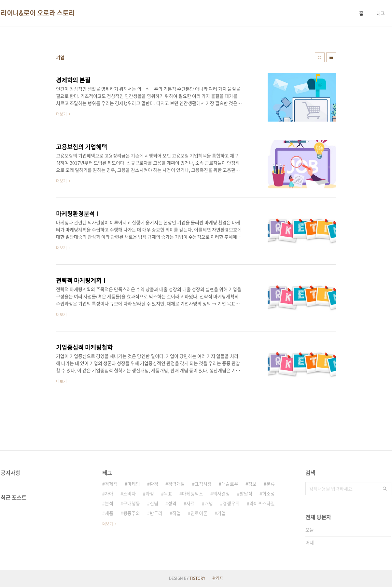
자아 (109, 493)
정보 (252, 484)
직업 (176, 513)
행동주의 (132, 513)
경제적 (111, 484)
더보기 (108, 524)
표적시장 (203, 484)
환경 (154, 484)
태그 (381, 13)
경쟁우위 (231, 503)
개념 (209, 503)
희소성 (268, 493)
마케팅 (134, 484)
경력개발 (176, 484)
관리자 (218, 578)
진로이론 (199, 513)
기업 (221, 513)
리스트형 (331, 57)
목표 (168, 493)
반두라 (156, 513)
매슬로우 (230, 484)
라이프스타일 (262, 503)
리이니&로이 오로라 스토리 (38, 13)
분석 (109, 503)
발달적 (246, 493)
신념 (154, 503)
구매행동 (132, 503)
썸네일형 (320, 57)
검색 (385, 489)
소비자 (129, 493)
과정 (150, 493)
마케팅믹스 (193, 493)
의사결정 (221, 493)
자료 (190, 503)
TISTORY (197, 578)
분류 (271, 484)
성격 (172, 503)
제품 (109, 513)
